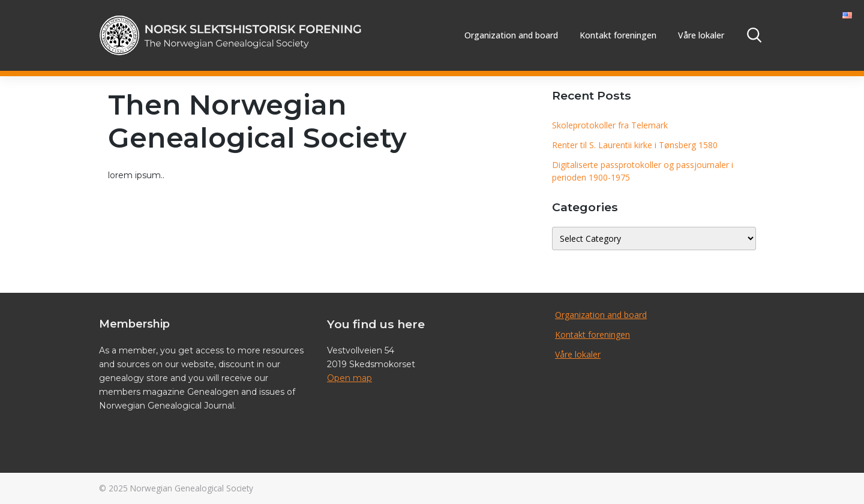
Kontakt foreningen (618, 35)
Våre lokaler (701, 35)
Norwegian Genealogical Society (192, 488)
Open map (349, 378)
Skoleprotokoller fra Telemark (610, 125)
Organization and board (511, 35)
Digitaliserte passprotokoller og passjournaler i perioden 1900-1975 (643, 171)
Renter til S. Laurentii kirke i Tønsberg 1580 (635, 145)
